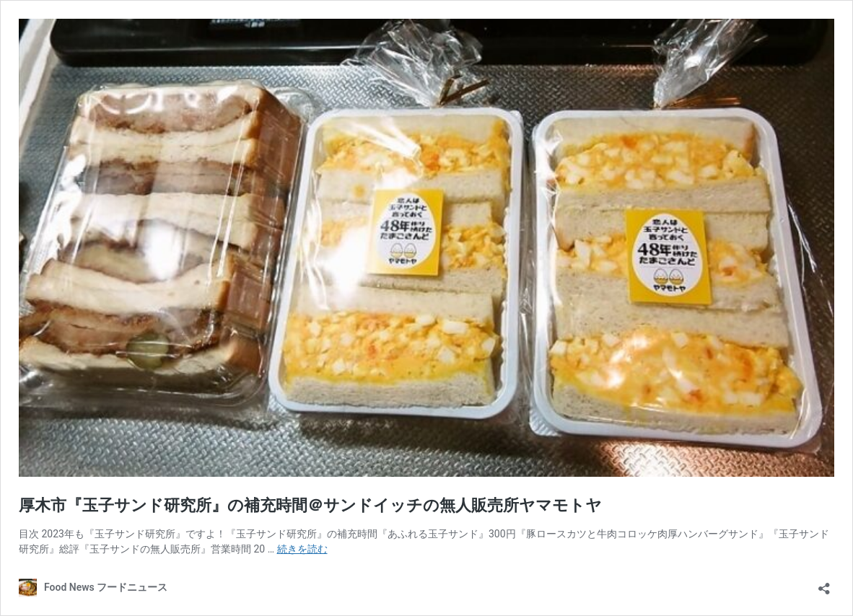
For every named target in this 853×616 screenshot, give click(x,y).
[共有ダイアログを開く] (824, 584)
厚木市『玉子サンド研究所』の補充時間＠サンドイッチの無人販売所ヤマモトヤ (310, 505)
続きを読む (302, 549)
